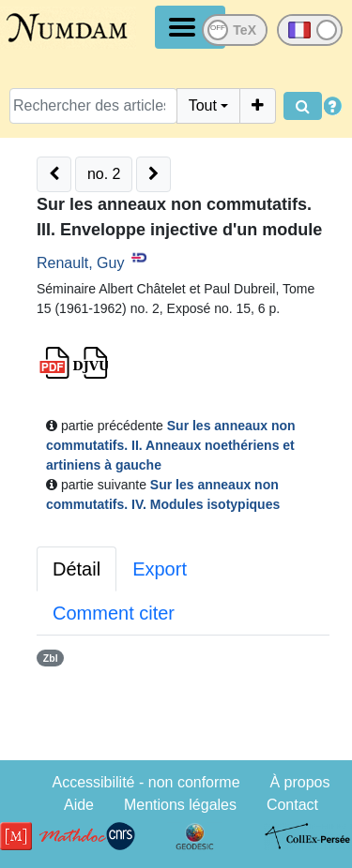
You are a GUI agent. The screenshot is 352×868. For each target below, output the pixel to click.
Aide (79, 805)
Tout (203, 105)
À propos (299, 782)
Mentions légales (180, 805)
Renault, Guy (80, 263)
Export (160, 569)
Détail (77, 569)
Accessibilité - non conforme (145, 782)
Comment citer (114, 613)
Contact (292, 805)
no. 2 (104, 174)
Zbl (51, 658)
